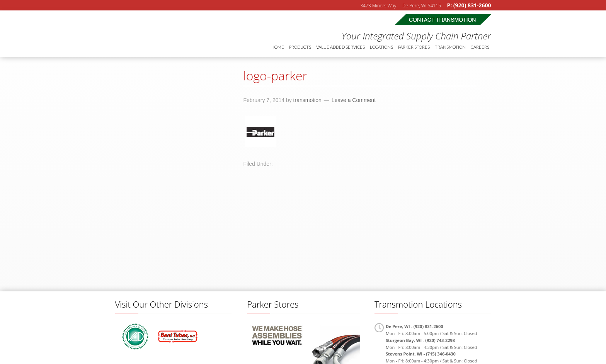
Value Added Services (340, 47)
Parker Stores (414, 47)
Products (300, 47)
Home (278, 47)
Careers (480, 47)
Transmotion (169, 34)
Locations (381, 47)
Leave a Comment (354, 100)
